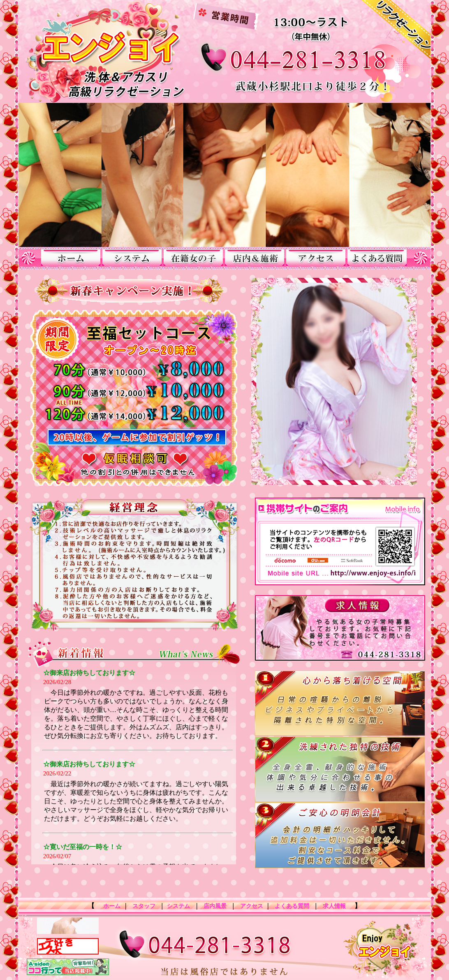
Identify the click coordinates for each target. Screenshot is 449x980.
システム (179, 906)
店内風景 (215, 906)
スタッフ (144, 906)
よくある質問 (292, 906)
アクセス (251, 906)
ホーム (110, 906)
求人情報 (336, 906)
